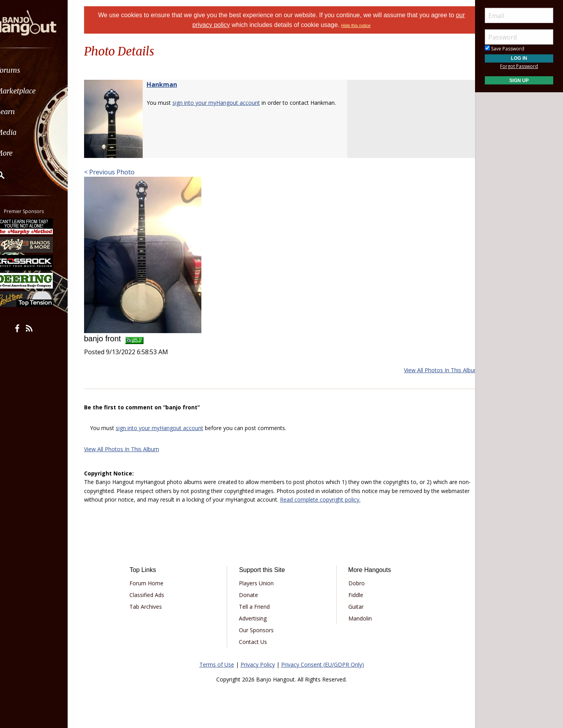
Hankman (172, 84)
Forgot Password (519, 66)
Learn (26, 112)
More (25, 153)
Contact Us (256, 642)
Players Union (259, 583)
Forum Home (155, 583)
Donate (251, 595)
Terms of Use (217, 664)
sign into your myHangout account (226, 103)
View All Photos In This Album (432, 370)
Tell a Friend (257, 607)
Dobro (353, 583)
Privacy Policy (258, 664)
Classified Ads (155, 595)
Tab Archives (154, 607)
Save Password (505, 49)
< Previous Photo (119, 172)
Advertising (256, 618)
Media (27, 132)
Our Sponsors (259, 630)
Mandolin (357, 618)
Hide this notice (356, 25)
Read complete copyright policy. (360, 499)
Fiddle (353, 595)
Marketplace (36, 91)
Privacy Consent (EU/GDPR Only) (323, 664)
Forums (29, 70)
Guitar (353, 607)
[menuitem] (44, 70)
